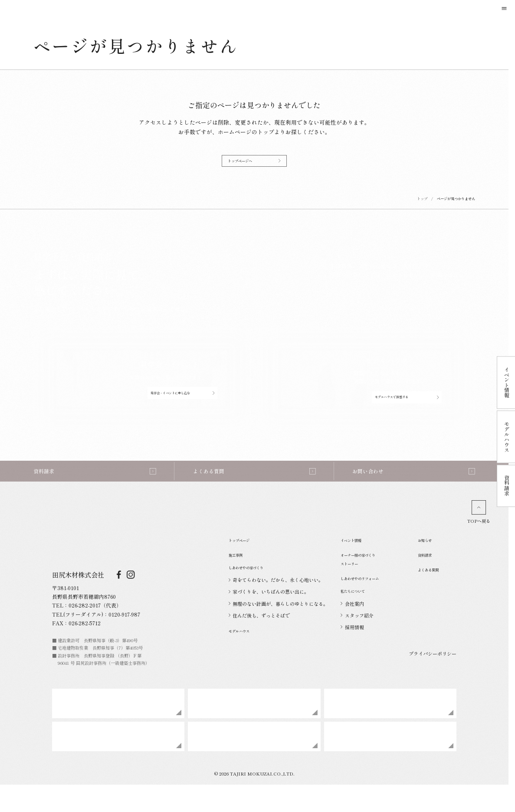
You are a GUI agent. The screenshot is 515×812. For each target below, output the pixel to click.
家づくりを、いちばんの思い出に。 (269, 613)
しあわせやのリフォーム (372, 597)
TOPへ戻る (479, 529)
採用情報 (352, 650)
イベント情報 (358, 557)
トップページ (246, 557)
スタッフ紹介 (357, 638)
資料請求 (429, 572)
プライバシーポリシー (433, 675)
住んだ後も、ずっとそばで (259, 637)
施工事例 (240, 572)
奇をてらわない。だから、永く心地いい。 (276, 601)
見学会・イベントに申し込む (183, 399)
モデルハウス (246, 652)
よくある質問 (435, 587)
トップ (422, 205)
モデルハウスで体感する (407, 403)
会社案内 (352, 626)
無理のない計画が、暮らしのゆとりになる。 (278, 625)
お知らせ (429, 557)
